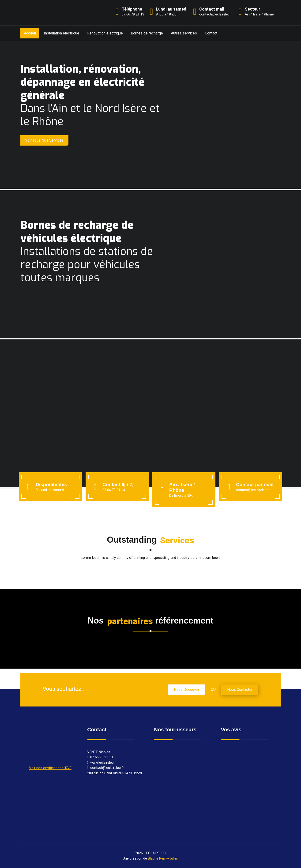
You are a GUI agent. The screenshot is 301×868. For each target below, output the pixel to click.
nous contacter (240, 690)
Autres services (184, 33)
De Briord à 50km (182, 496)
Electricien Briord (27, 774)
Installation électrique (62, 33)
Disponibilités (51, 485)
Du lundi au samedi (50, 490)
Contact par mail (255, 485)
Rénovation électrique (105, 33)
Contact (211, 33)
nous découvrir (187, 690)
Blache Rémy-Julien (163, 858)
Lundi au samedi (172, 9)
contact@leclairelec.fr (253, 490)
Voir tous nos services (44, 140)
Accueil (30, 33)
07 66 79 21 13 (114, 490)
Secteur (252, 9)
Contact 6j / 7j (118, 485)
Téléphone (132, 9)
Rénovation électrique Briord (23, 774)
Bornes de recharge (147, 33)
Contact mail (212, 9)
